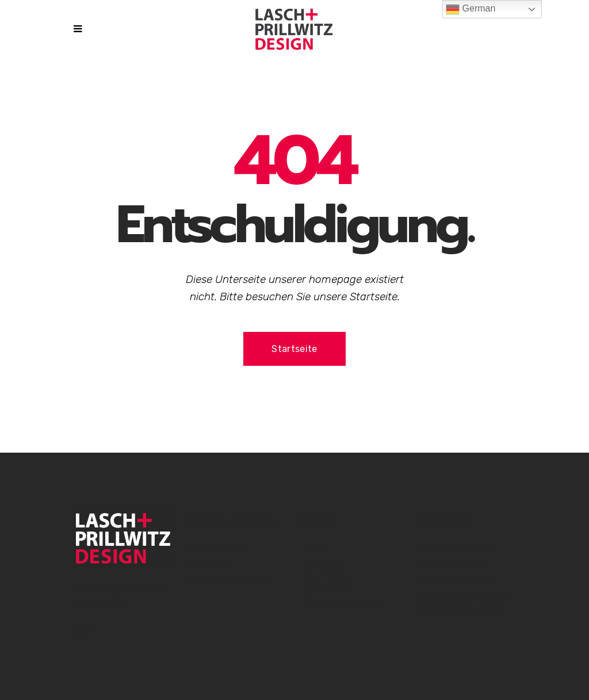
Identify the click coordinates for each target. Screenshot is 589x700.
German (471, 9)
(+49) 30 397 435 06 (227, 579)
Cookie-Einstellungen (342, 603)
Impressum (324, 567)
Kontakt (317, 550)
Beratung (444, 521)
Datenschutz (327, 585)
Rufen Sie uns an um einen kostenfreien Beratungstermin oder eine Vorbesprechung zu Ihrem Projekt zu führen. (463, 579)
